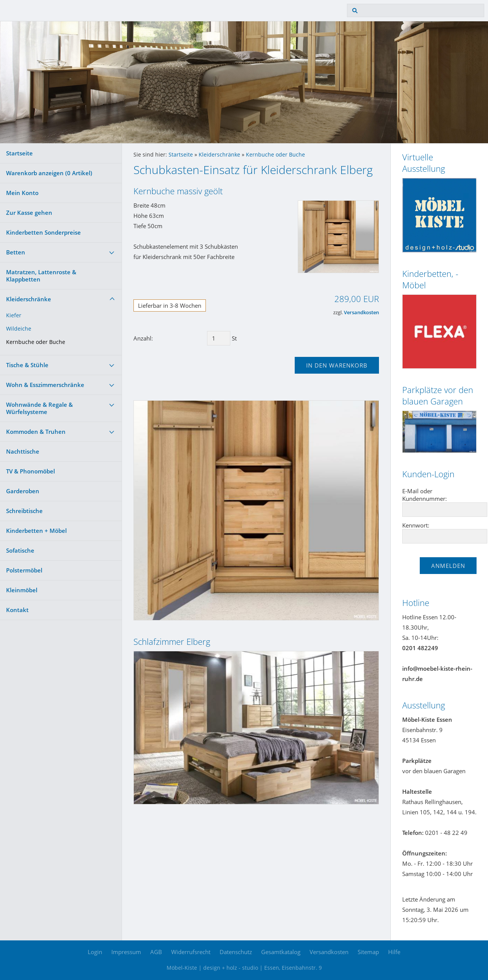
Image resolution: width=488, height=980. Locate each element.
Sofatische (20, 550)
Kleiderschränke (29, 299)
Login (95, 952)
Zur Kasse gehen (29, 213)
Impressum (126, 952)
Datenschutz (236, 952)
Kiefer (14, 315)
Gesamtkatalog (281, 952)
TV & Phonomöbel (30, 471)
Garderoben (23, 491)
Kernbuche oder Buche (36, 342)
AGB (156, 952)
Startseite (19, 153)
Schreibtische (24, 511)
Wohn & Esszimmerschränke (45, 385)
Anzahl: (143, 338)
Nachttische (23, 451)
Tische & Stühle (27, 365)
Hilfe (394, 952)
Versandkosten (361, 313)
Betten (16, 252)
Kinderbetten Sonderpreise (43, 232)
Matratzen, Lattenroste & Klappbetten (41, 276)
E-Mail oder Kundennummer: (425, 495)
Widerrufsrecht (191, 952)
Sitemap (368, 952)
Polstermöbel (24, 570)
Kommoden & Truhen (36, 432)
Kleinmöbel (22, 590)
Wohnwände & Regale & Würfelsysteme (39, 408)
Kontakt (17, 610)
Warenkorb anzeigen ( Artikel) (49, 173)
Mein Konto (22, 193)
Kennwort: (416, 525)
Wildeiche (19, 329)
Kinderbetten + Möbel (36, 531)
